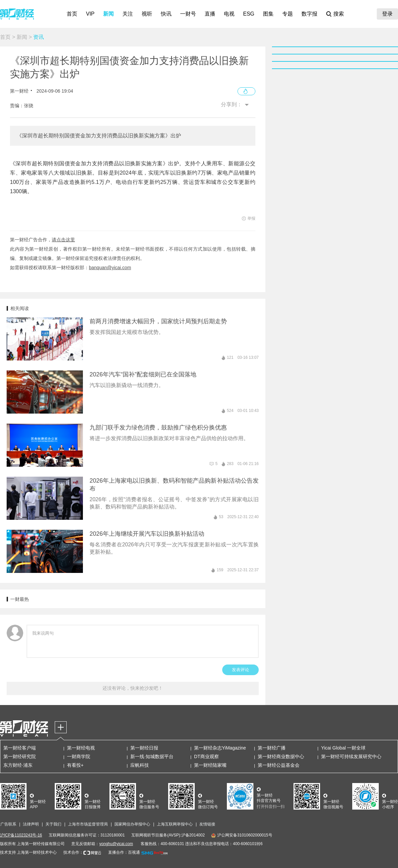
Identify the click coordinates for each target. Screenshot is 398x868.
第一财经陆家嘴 (210, 765)
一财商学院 (79, 756)
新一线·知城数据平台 (152, 756)
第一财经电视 (81, 748)
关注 (128, 14)
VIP (90, 14)
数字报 (309, 14)
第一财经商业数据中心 (281, 756)
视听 (147, 14)
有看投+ (75, 765)
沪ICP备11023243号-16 (21, 835)
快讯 (166, 14)
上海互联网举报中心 (175, 824)
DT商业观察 (206, 756)
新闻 (108, 14)
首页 (72, 14)
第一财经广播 (272, 748)
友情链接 (207, 824)
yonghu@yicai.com (116, 844)
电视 (229, 14)
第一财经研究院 (20, 756)
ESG (249, 14)
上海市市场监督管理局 (88, 824)
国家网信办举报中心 (132, 824)
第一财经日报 (144, 748)
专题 (288, 14)
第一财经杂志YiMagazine (220, 748)
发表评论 (240, 670)
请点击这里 (63, 240)
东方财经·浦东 (18, 765)
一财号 (188, 14)
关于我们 (53, 824)
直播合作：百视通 (124, 852)
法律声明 (31, 824)
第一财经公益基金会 (279, 765)
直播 (210, 14)
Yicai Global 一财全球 (343, 748)
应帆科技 (140, 765)
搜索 (339, 14)
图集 (268, 14)
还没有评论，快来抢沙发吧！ (133, 688)
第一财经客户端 (20, 748)
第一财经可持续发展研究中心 (351, 756)
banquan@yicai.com (110, 268)
